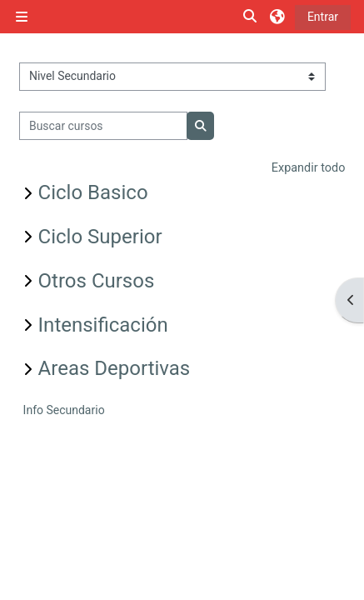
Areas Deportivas (115, 368)
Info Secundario (64, 410)
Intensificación (103, 325)
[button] (251, 17)
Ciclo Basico (93, 192)
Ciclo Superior (100, 237)
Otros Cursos (97, 281)
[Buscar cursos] (104, 126)
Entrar (323, 17)
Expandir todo (309, 168)
